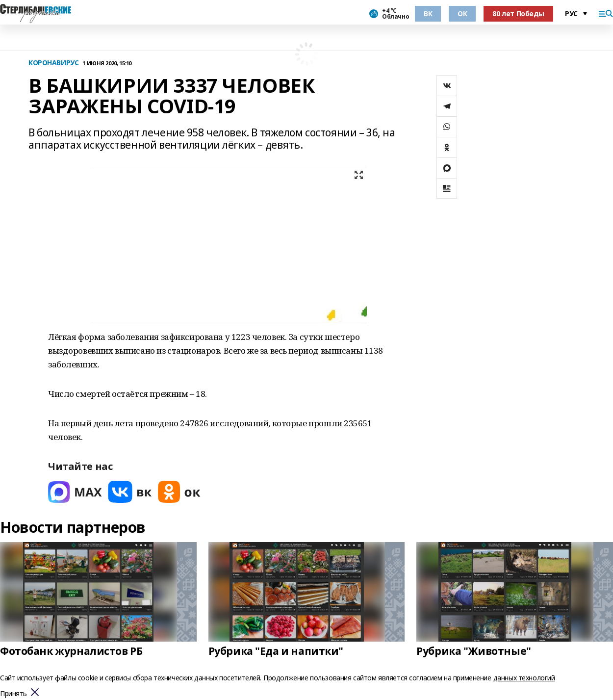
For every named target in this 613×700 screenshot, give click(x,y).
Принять (13, 694)
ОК (462, 13)
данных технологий (524, 678)
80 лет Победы (518, 13)
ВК (428, 13)
